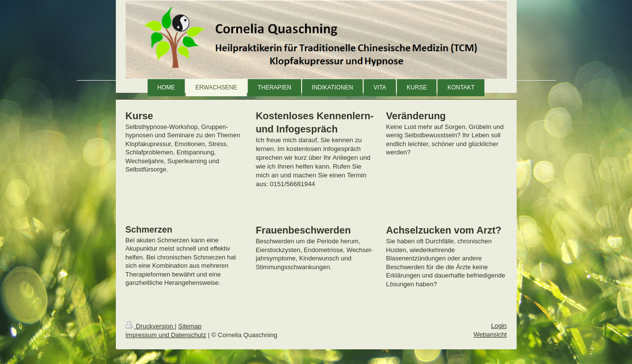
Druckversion (150, 326)
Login (499, 326)
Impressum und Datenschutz (166, 335)
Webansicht (490, 334)
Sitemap (190, 326)
